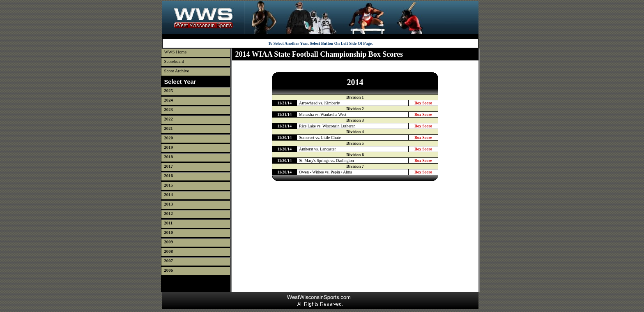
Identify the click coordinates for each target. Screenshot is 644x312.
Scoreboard (174, 61)
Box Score (423, 103)
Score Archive (177, 71)
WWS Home (176, 52)
